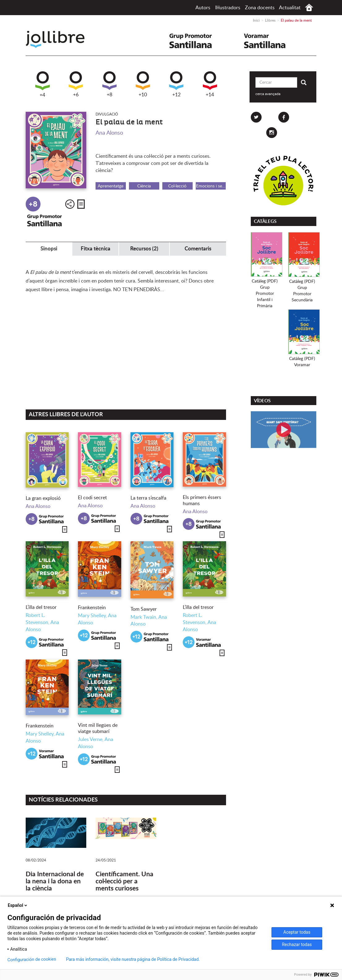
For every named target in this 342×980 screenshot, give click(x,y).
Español (18, 905)
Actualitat (290, 8)
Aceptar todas (297, 932)
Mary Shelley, (93, 616)
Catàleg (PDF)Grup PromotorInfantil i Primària (265, 294)
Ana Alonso (109, 133)
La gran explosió (43, 498)
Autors (203, 8)
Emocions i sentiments (211, 186)
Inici (309, 8)
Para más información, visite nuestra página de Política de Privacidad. (133, 959)
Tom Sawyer (144, 609)
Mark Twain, (144, 617)
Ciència (144, 186)
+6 (76, 84)
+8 (109, 84)
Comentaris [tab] (198, 249)
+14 (210, 84)
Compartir (70, 204)
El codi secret (92, 498)
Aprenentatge (111, 186)
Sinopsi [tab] (49, 249)
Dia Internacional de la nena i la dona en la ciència (55, 881)
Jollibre (60, 39)
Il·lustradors (228, 8)
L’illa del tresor (41, 607)
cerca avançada (268, 94)
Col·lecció (177, 186)
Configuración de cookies (32, 959)
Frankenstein (92, 608)
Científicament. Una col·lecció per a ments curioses (124, 881)
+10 (143, 84)
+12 (176, 84)
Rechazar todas (297, 944)
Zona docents (260, 8)
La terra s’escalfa (148, 498)
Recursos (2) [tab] (144, 249)
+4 (43, 84)
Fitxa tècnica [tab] (96, 249)
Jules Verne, (91, 739)
